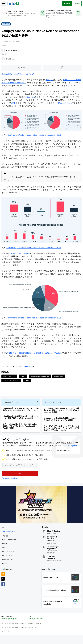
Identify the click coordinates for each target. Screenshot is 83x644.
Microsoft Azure (67, 107)
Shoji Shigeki (11, 60)
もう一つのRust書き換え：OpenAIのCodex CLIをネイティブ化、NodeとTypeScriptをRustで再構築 (20, 430)
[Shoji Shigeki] (4, 60)
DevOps (6, 25)
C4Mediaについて (9, 565)
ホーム (5, 534)
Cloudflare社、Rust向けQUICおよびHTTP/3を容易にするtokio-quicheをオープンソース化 (21, 414)
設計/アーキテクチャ (10, 379)
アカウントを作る (9, 538)
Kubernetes (30, 101)
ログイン (6, 542)
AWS (16, 107)
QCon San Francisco (51, 564)
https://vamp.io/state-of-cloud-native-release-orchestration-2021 (34, 139)
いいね (24, 68)
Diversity (6, 569)
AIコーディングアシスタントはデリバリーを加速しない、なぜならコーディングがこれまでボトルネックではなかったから (62, 432)
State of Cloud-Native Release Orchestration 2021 (29, 356)
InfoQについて (8, 562)
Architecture (59, 379)
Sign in (77, 3)
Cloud (27, 383)
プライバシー (6, 639)
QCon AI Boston (53, 537)
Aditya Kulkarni (12, 51)
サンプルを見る (70, 451)
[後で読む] (62, 68)
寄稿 (4, 554)
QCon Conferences (10, 546)
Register (67, 3)
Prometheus (25, 256)
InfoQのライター (9, 558)
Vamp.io (50, 80)
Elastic (15, 256)
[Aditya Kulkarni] (4, 51)
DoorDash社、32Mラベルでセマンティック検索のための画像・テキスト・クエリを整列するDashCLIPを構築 (62, 415)
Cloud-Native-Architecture (40, 379)
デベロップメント (11, 407)
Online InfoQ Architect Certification (52, 545)
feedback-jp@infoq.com (10, 627)
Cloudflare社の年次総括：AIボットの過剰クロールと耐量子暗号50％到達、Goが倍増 (21, 422)
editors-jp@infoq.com (36, 627)
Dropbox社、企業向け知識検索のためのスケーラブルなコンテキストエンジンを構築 (62, 424)
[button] (20, 479)
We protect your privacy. (10, 483)
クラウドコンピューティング (12, 383)
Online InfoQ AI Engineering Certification (53, 555)
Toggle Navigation (3, 3)
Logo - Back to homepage (14, 3)
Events (5, 550)
